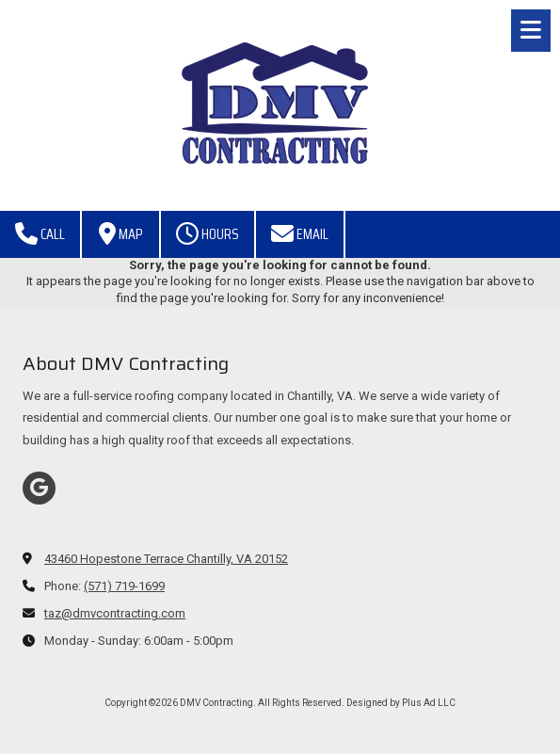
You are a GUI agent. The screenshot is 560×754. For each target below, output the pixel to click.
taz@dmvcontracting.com (115, 613)
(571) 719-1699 (124, 586)
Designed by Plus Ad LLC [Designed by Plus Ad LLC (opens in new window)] (401, 703)
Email (300, 234)
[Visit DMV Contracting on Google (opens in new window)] (39, 488)
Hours (208, 234)
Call (40, 234)
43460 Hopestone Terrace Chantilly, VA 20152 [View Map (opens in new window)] (166, 559)
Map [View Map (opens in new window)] (120, 234)
